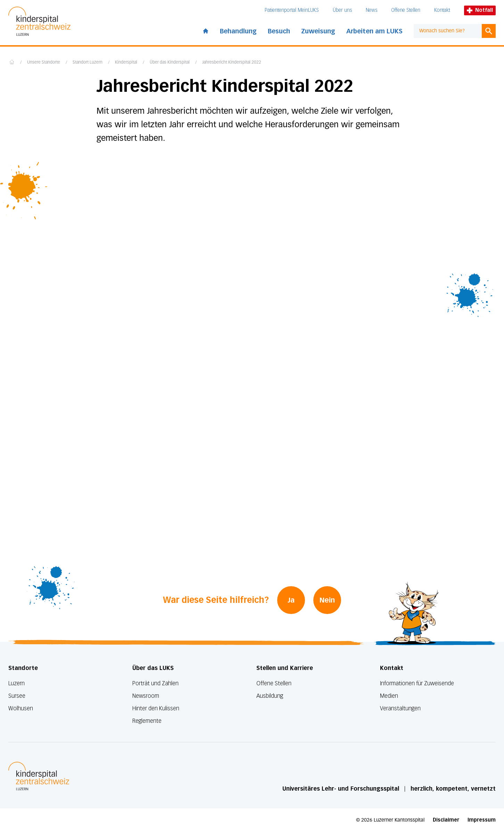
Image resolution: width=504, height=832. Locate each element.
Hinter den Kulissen (156, 708)
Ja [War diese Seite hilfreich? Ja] (291, 600)
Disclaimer (446, 820)
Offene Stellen (406, 10)
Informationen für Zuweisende (417, 683)
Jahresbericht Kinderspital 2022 (232, 63)
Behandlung (238, 31)
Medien (389, 696)
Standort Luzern (88, 63)
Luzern (16, 683)
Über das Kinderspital (170, 63)
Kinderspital (126, 63)
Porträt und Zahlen (155, 683)
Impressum (482, 820)
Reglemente (147, 721)
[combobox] (448, 31)
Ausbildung (270, 696)
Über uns (342, 10)
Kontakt (442, 10)
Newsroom (146, 696)
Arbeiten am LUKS (374, 31)
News (371, 10)
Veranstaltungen (400, 708)
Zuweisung (318, 31)
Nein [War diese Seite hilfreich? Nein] (327, 600)
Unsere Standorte (44, 63)
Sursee (17, 696)
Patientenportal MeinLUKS (292, 10)
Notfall (480, 10)
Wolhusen (21, 708)
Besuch (279, 31)
